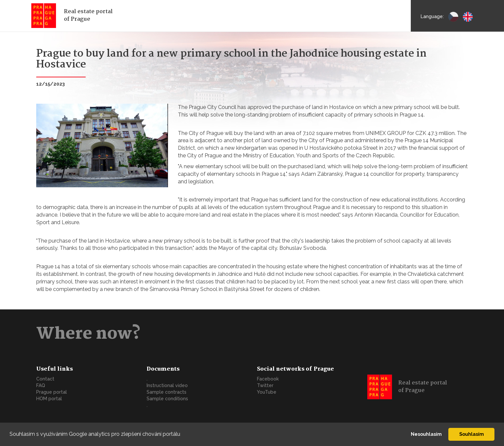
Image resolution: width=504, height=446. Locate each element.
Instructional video (167, 385)
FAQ (41, 385)
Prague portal (52, 392)
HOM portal (49, 399)
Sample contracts (167, 392)
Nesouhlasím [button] (426, 434)
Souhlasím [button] (472, 434)
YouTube (267, 392)
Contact (45, 379)
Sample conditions (167, 399)
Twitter (265, 385)
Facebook (268, 379)
